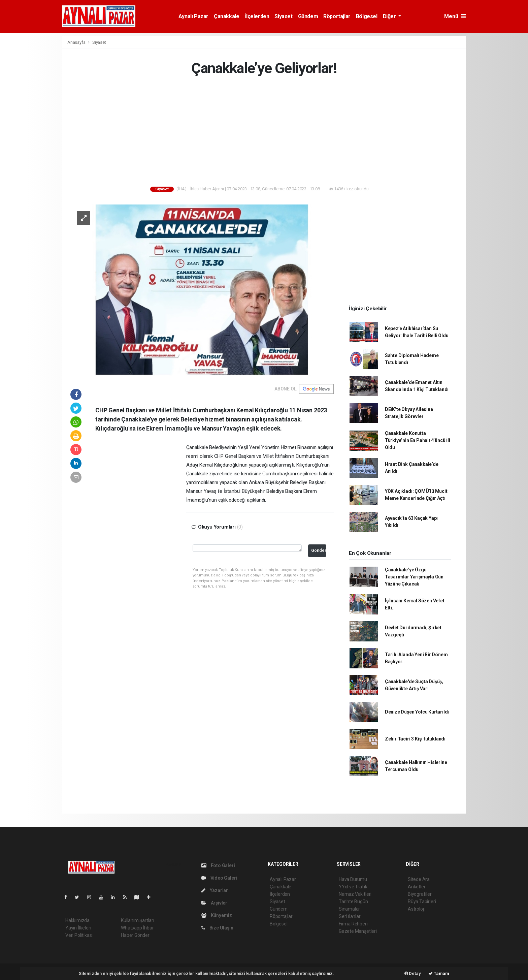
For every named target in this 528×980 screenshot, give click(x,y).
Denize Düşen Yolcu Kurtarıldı (417, 712)
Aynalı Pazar (193, 16)
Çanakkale (226, 16)
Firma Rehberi (353, 924)
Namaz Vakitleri (355, 894)
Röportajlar (337, 16)
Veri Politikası (79, 935)
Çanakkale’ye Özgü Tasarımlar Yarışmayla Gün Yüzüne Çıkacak (414, 577)
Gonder (319, 550)
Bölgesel (367, 16)
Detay (413, 973)
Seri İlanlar (350, 916)
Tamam (439, 973)
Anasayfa (77, 42)
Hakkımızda (77, 920)
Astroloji (416, 909)
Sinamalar (349, 909)
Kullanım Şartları (138, 920)
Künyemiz (217, 915)
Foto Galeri (218, 865)
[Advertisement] (32, 137)
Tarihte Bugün (353, 902)
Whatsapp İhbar (137, 928)
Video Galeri (219, 878)
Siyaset (283, 16)
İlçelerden (257, 16)
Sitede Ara (419, 879)
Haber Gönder (135, 935)
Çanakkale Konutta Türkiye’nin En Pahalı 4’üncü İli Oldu (418, 440)
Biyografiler (420, 894)
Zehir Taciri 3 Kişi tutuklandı (415, 739)
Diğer (390, 16)
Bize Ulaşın (217, 928)
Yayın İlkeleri (78, 928)
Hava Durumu (353, 879)
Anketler (417, 887)
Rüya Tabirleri (422, 902)
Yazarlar (215, 890)
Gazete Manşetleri (358, 931)
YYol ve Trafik (353, 887)
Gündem (308, 16)
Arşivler (214, 903)
